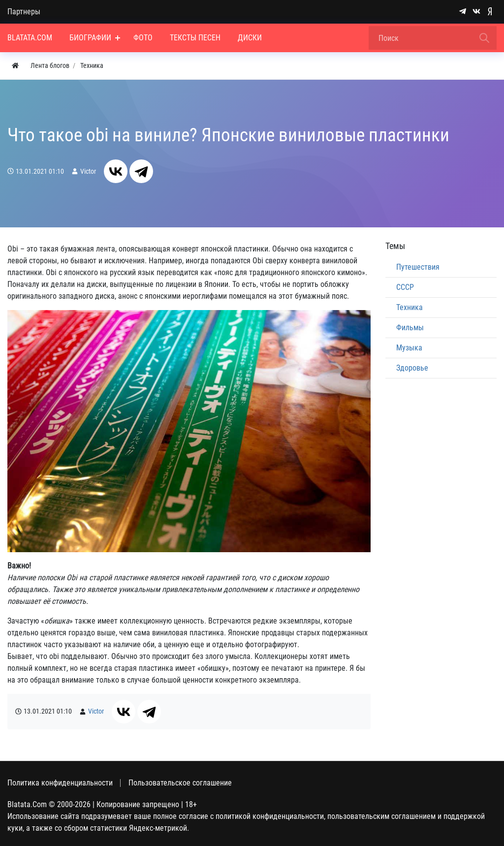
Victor (88, 172)
